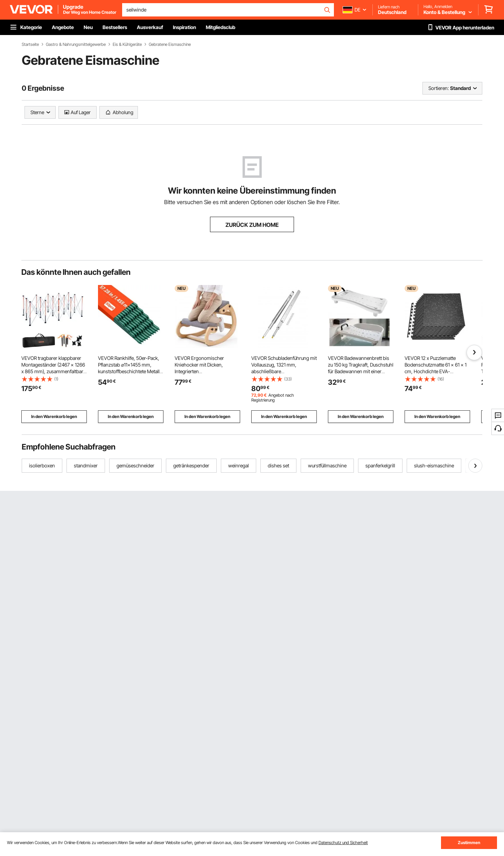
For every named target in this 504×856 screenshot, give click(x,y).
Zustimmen (469, 843)
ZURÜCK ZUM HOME (252, 225)
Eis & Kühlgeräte (127, 44)
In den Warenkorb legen (54, 416)
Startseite (30, 44)
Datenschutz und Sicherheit (343, 843)
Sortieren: (439, 88)
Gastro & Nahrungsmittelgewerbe (76, 44)
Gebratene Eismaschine (170, 44)
